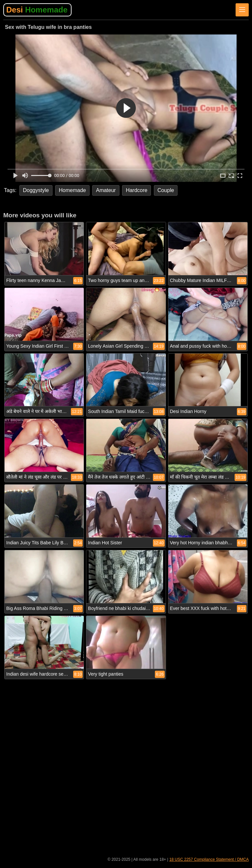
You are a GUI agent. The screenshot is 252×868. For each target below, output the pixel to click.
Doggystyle (36, 190)
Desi (37, 10)
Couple (166, 190)
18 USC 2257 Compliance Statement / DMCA (209, 859)
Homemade (72, 190)
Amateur (106, 190)
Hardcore (136, 190)
